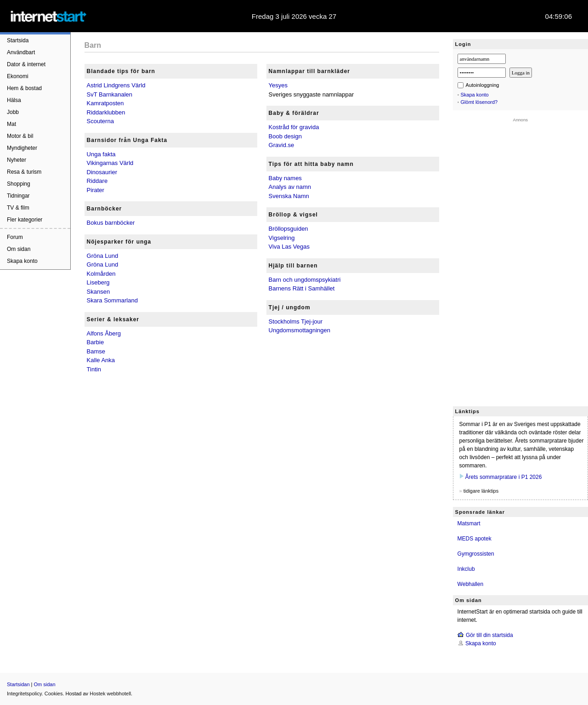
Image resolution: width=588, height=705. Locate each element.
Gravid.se (282, 145)
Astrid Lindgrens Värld (116, 85)
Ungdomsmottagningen (300, 330)
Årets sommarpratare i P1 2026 (504, 477)
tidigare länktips (481, 491)
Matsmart (469, 523)
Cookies (54, 694)
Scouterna (100, 121)
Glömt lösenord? (479, 102)
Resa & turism (24, 172)
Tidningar (18, 196)
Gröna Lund (103, 256)
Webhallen (470, 584)
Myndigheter (22, 148)
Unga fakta (101, 154)
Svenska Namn (289, 196)
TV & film (18, 208)
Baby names (285, 178)
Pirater (96, 190)
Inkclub (466, 569)
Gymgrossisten (476, 554)
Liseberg (98, 282)
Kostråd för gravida (294, 127)
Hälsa (14, 100)
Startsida (18, 40)
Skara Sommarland (112, 300)
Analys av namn (290, 187)
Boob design (285, 136)
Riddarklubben (106, 112)
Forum (15, 237)
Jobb (13, 112)
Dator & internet (26, 64)
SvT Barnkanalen (110, 94)
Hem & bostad (24, 88)
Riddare (97, 181)
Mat (11, 124)
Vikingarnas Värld (110, 163)
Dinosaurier (102, 172)
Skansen (99, 292)
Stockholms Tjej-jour (296, 321)
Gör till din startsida (489, 635)
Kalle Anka (101, 360)
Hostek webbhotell (110, 694)
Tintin (94, 369)
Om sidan (19, 249)
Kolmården (101, 274)
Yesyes (278, 85)
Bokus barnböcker (111, 223)
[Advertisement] (520, 260)
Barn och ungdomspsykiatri (305, 280)
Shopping (19, 184)
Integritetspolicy (24, 694)
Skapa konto (22, 261)
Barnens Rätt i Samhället (302, 288)
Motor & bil (20, 136)
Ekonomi (18, 76)
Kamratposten (105, 103)
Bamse (96, 351)
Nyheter (17, 160)
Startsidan (18, 684)
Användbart (21, 52)
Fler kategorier (25, 220)
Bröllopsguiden (288, 229)
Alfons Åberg (104, 333)
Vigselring (282, 238)
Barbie (96, 342)
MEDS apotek (475, 539)
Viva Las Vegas (289, 247)
